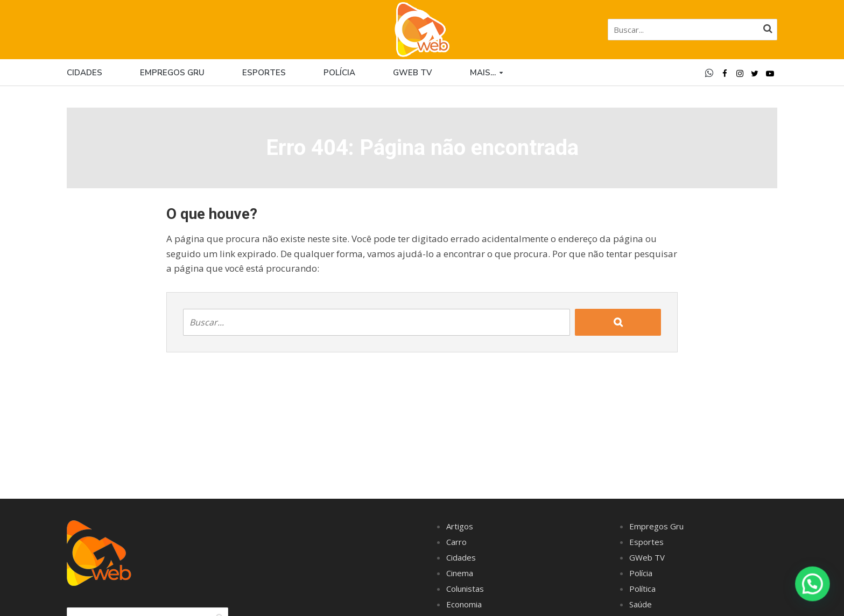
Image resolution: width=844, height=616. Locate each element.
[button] (813, 584)
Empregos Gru (172, 73)
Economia (464, 604)
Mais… (483, 73)
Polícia (339, 73)
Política (642, 589)
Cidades (85, 73)
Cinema (460, 573)
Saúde (641, 604)
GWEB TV (413, 73)
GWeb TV (647, 557)
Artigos (460, 526)
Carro (456, 542)
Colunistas (465, 589)
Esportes (264, 73)
